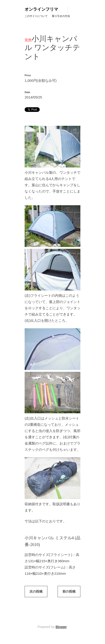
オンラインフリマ (41, 9)
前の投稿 (69, 591)
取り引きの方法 (61, 16)
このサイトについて (36, 16)
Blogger (61, 627)
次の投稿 (36, 591)
